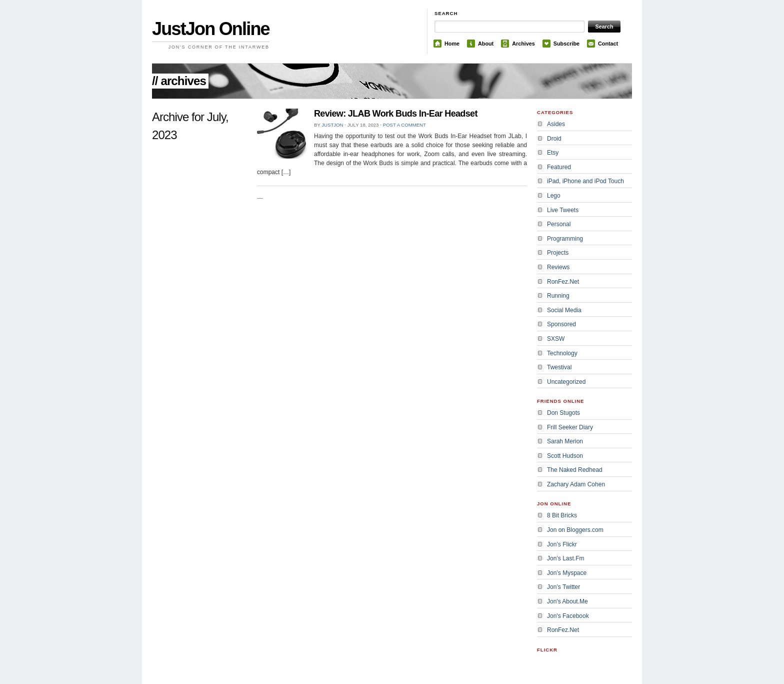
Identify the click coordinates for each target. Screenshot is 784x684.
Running (558, 296)
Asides (556, 124)
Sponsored (561, 324)
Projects (558, 253)
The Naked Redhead (575, 470)
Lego (554, 196)
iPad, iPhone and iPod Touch (585, 181)
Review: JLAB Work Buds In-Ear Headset (396, 114)
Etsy (553, 153)
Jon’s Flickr (562, 544)
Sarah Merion (565, 441)
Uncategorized (566, 382)
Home (452, 44)
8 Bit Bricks (562, 515)
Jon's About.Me (567, 601)
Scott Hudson (565, 456)
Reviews (558, 267)
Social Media (564, 310)
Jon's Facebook (568, 616)
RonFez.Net (563, 282)
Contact (608, 44)
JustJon (332, 125)
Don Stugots (563, 413)
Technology (562, 353)
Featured (559, 167)
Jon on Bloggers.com (575, 530)
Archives (523, 44)
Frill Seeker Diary (570, 427)
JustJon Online (211, 29)
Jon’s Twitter (563, 587)
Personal (559, 224)
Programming (565, 239)
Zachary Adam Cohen (576, 484)
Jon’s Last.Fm (565, 558)
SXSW (556, 339)
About (486, 44)
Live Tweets (563, 210)
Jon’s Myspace (567, 573)
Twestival (559, 367)
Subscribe (566, 44)
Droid (554, 139)
